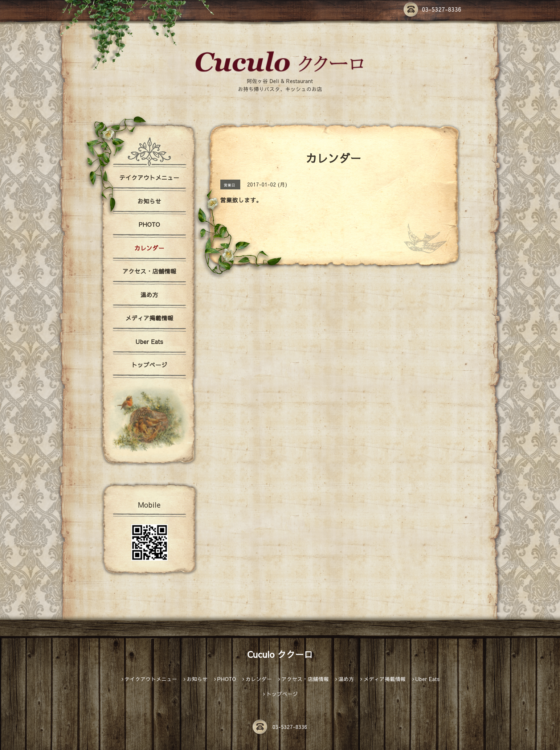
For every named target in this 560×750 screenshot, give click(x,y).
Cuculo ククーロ (280, 654)
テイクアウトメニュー (149, 177)
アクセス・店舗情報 (149, 271)
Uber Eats (149, 341)
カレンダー (149, 248)
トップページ (149, 365)
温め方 (150, 295)
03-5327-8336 (432, 9)
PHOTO (149, 224)
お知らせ (149, 201)
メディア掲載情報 (149, 318)
